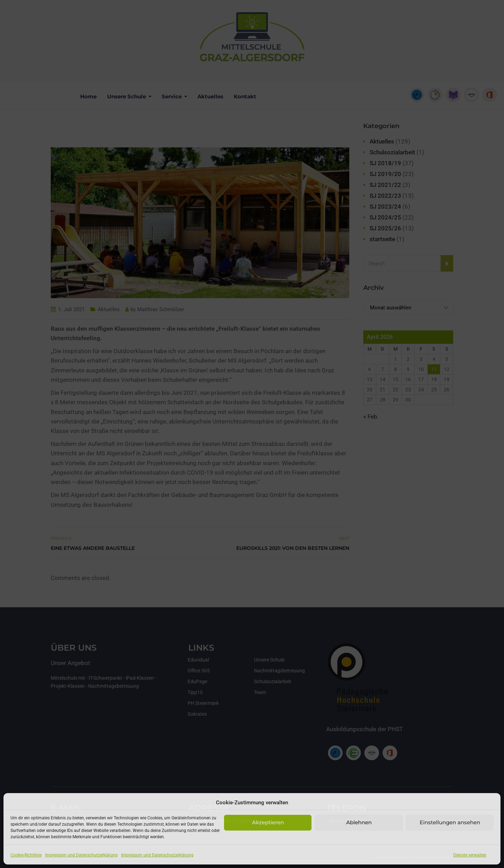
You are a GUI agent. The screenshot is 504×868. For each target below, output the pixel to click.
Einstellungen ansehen (450, 822)
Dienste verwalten (470, 855)
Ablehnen (359, 822)
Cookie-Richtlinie (26, 855)
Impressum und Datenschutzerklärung (81, 855)
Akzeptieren (268, 822)
